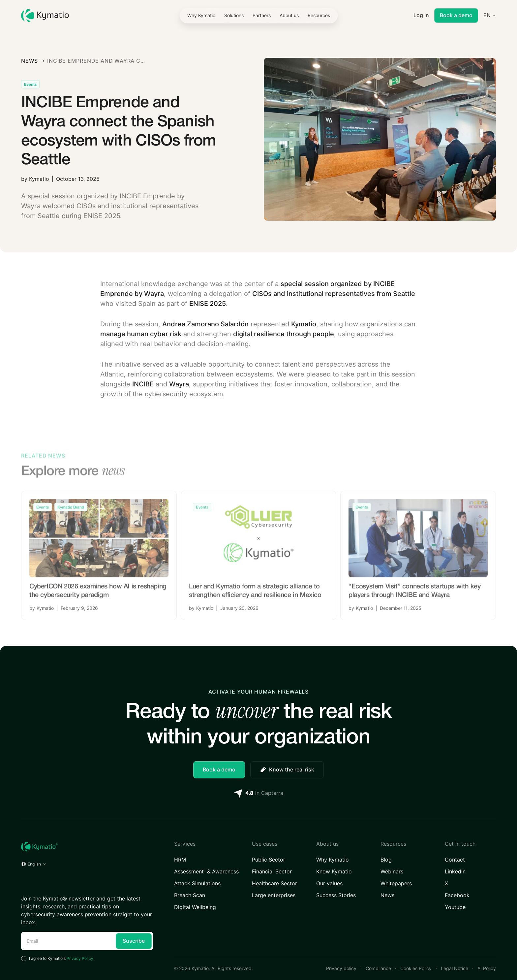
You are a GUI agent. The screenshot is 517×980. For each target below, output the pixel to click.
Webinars (392, 872)
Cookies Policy (416, 968)
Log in (421, 15)
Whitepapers (396, 883)
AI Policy (487, 968)
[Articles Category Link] (30, 84)
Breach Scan (190, 895)
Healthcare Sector (274, 883)
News (387, 895)
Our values (329, 883)
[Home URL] (87, 847)
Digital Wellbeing (195, 907)
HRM (180, 860)
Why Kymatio (333, 860)
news (30, 61)
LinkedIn (455, 872)
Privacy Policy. (80, 958)
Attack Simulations (197, 883)
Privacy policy (341, 968)
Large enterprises (274, 895)
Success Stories (336, 895)
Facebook (457, 895)
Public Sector (269, 860)
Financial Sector (272, 872)
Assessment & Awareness (206, 872)
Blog (386, 860)
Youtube (455, 907)
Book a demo (456, 15)
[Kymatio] (45, 16)
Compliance (378, 968)
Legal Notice (455, 968)
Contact (455, 860)
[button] (234, 16)
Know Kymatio (334, 872)
